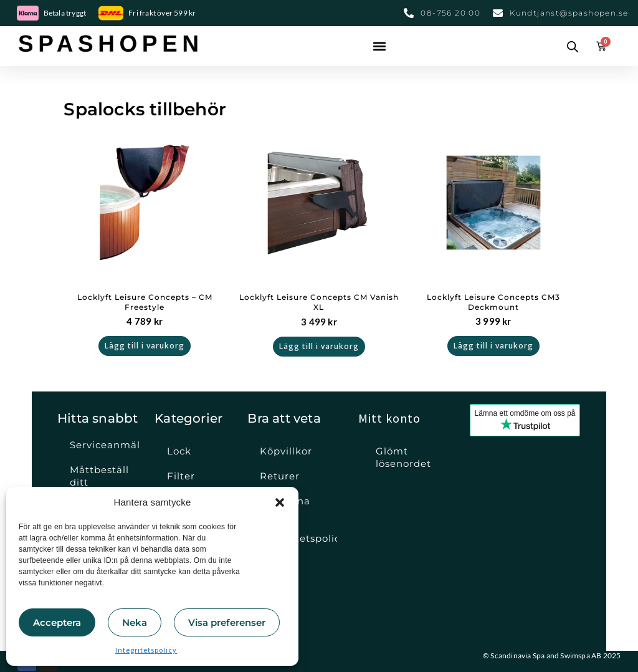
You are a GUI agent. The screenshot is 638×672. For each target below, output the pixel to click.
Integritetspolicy (146, 650)
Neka (135, 622)
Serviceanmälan (105, 445)
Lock (179, 451)
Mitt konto (389, 418)
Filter (181, 476)
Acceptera (57, 622)
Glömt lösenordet (403, 457)
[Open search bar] (573, 46)
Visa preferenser (227, 622)
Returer (280, 476)
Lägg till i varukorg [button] (145, 346)
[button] (280, 502)
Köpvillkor (286, 451)
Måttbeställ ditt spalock (99, 482)
